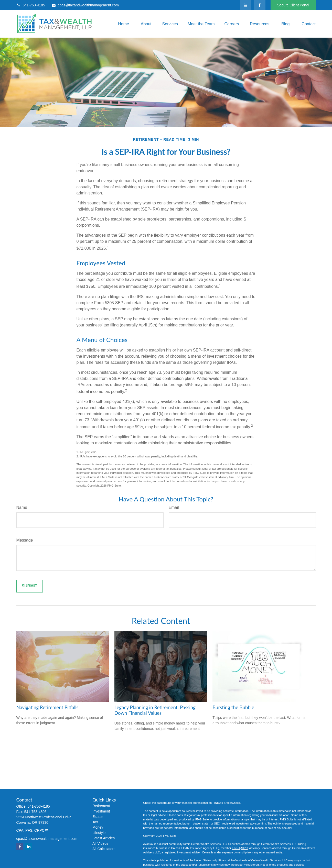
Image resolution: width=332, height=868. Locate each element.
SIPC (244, 848)
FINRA (236, 848)
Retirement (101, 806)
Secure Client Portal (293, 5)
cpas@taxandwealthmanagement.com (85, 5)
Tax (95, 822)
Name (22, 507)
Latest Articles (104, 838)
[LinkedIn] (246, 5)
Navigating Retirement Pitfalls (47, 707)
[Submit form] (30, 586)
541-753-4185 (31, 5)
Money (98, 827)
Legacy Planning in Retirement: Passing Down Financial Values (155, 710)
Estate (98, 817)
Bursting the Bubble (233, 707)
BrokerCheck (232, 803)
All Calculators (104, 849)
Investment (101, 811)
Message (25, 540)
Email (174, 507)
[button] (123, 24)
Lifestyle (99, 833)
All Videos (100, 843)
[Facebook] (260, 5)
